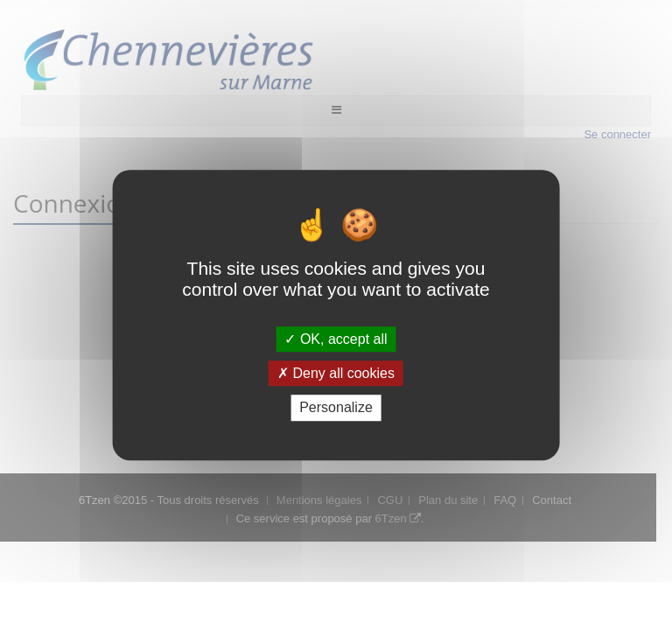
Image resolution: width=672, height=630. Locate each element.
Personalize (336, 408)
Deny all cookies (336, 373)
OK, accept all (336, 339)
